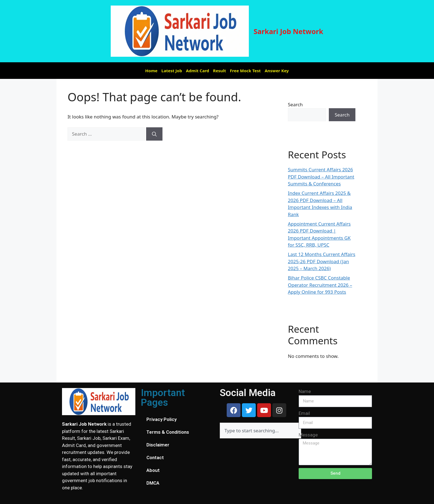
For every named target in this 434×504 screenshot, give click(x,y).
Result (220, 71)
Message (308, 435)
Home (151, 71)
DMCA (153, 483)
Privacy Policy (162, 419)
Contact (155, 458)
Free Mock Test (246, 71)
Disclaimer (158, 445)
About (153, 470)
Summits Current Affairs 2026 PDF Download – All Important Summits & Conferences (321, 177)
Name (305, 391)
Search (295, 104)
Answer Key (277, 71)
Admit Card (198, 71)
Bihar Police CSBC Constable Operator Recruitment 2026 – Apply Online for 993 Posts (320, 285)
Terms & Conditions (168, 432)
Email (304, 413)
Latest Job (172, 71)
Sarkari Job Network (288, 31)
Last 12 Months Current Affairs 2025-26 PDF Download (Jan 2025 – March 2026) (322, 261)
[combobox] (260, 431)
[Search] (154, 134)
